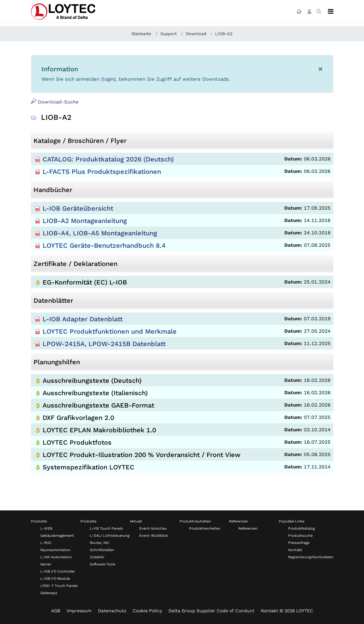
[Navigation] (331, 11)
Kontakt (295, 550)
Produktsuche (300, 536)
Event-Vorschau (153, 528)
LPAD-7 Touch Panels (59, 586)
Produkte (39, 521)
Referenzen (239, 521)
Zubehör (97, 557)
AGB (56, 611)
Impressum (79, 611)
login (108, 79)
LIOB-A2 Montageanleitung (85, 221)
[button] (299, 12)
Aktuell (136, 521)
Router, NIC (100, 543)
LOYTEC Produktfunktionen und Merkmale (110, 331)
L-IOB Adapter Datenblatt (83, 319)
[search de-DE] (319, 11)
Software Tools (103, 564)
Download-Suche (55, 102)
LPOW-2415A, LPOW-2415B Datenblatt (104, 344)
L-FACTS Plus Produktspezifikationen (102, 172)
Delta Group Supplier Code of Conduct (211, 611)
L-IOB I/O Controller (58, 571)
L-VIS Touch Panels (106, 528)
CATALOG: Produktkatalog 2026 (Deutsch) (108, 159)
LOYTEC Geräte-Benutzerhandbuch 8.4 (104, 245)
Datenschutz (112, 611)
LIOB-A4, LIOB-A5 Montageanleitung (100, 233)
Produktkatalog (302, 528)
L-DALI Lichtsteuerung (110, 536)
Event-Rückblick (154, 536)
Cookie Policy (147, 611)
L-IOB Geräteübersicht (78, 208)
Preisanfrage (299, 543)
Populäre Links (292, 521)
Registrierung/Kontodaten (311, 557)
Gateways (49, 593)
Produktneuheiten (195, 521)
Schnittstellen (102, 550)
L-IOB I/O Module (55, 579)
